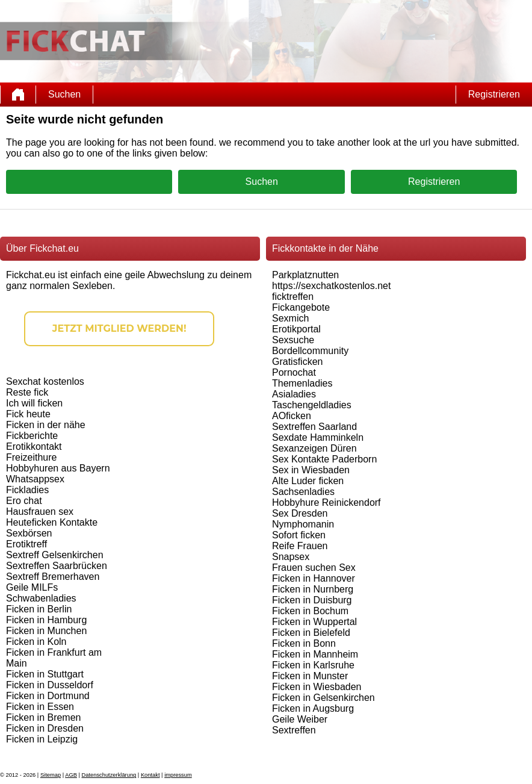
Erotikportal (296, 329)
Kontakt (150, 775)
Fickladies (27, 490)
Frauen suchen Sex (314, 568)
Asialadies (294, 394)
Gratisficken (297, 362)
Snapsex (291, 557)
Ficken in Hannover (314, 578)
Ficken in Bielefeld (311, 633)
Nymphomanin (303, 524)
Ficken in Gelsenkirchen (323, 698)
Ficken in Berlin (39, 609)
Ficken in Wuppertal (314, 622)
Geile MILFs (32, 587)
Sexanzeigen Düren (314, 448)
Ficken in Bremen (44, 717)
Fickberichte (32, 436)
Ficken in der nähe (46, 425)
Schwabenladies (41, 598)
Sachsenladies (303, 492)
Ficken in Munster (310, 676)
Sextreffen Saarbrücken (57, 566)
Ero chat (24, 501)
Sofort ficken (299, 535)
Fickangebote (301, 307)
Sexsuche (293, 340)
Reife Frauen (300, 546)
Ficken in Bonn (304, 643)
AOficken (292, 416)
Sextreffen (294, 730)
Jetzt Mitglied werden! (119, 328)
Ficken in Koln (36, 642)
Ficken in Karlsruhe (313, 665)
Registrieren (494, 94)
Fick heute (28, 414)
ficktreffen (293, 297)
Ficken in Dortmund (48, 696)
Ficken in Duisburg (312, 600)
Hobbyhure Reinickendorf (326, 502)
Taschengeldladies (312, 405)
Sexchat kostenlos (45, 381)
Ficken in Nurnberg (313, 589)
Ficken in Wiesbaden (317, 687)
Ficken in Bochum (310, 611)
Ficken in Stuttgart (45, 674)
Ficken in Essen (40, 707)
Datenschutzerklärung (109, 775)
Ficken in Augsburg (313, 708)
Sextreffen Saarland (314, 427)
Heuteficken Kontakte (52, 522)
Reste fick (27, 392)
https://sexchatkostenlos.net (331, 286)
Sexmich (290, 318)
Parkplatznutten (305, 275)
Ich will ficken (34, 403)
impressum (178, 775)
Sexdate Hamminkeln (318, 437)
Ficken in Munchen (46, 631)
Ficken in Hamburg (46, 620)
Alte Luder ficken (308, 481)
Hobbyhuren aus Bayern (58, 468)
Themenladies (302, 383)
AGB (71, 775)
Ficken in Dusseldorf (50, 685)
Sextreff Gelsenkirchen (55, 555)
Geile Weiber (300, 719)
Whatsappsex (35, 479)
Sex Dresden (300, 513)
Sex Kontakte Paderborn (324, 459)
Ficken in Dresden (45, 728)
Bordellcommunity (310, 351)
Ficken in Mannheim (315, 654)
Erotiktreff (26, 544)
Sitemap (51, 775)
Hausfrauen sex (40, 512)
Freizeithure (31, 457)
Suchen (64, 94)
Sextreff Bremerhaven (53, 577)
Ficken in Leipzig (42, 739)
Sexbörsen (29, 533)
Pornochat (294, 372)
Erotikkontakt (34, 446)
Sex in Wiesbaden (311, 470)
